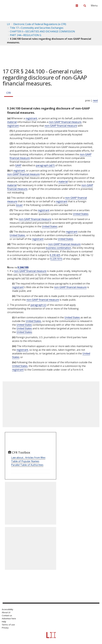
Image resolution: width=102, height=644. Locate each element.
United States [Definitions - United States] (81, 214)
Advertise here (9, 619)
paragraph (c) (38, 305)
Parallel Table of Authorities (27, 465)
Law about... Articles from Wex (28, 458)
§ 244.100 (23, 267)
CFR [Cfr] (9, 93)
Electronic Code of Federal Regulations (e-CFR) (40, 24)
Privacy (5, 628)
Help (4, 622)
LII (8, 24)
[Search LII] (85, 6)
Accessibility (7, 609)
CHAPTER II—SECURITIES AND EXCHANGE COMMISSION (42, 31)
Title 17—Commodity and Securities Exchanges (37, 28)
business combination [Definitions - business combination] (58, 248)
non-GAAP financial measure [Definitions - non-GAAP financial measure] (65, 122)
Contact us (7, 615)
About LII (6, 612)
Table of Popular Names (25, 461)
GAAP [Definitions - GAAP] (18, 165)
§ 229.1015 (56, 259)
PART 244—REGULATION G (26, 35)
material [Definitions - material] (12, 122)
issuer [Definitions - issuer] (19, 205)
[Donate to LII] (77, 6)
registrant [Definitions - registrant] (31, 118)
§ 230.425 (55, 255)
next (95, 100)
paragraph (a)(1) (45, 165)
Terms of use (8, 625)
